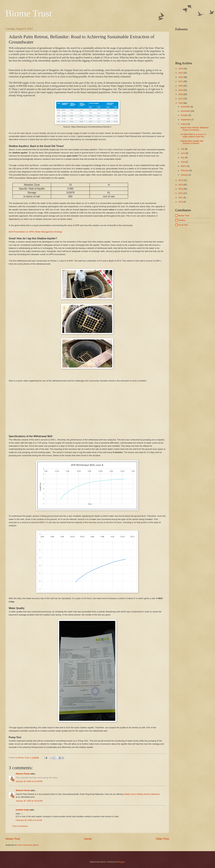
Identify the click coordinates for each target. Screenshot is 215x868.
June (183, 153)
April (183, 162)
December (186, 107)
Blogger (121, 862)
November (186, 111)
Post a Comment (20, 826)
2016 (181, 103)
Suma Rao (183, 225)
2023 (181, 73)
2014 (181, 185)
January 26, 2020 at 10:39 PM (29, 781)
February (185, 170)
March (184, 166)
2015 (181, 180)
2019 (181, 90)
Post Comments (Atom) (28, 845)
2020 (181, 86)
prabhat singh (22, 810)
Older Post (162, 839)
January (185, 175)
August (184, 124)
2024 (181, 69)
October (185, 115)
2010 (181, 202)
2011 (181, 198)
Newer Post (13, 839)
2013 (181, 189)
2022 (181, 77)
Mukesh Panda (23, 774)
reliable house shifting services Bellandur (142, 794)
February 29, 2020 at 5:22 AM (29, 820)
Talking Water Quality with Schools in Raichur (192, 142)
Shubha (182, 220)
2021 (181, 81)
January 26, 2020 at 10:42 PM (29, 801)
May (183, 157)
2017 (181, 99)
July (183, 149)
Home (88, 839)
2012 (181, 193)
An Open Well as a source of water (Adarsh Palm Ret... (193, 135)
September (186, 120)
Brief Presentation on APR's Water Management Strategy (35, 232)
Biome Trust (29, 13)
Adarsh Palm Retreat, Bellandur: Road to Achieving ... (195, 129)
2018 (181, 94)
